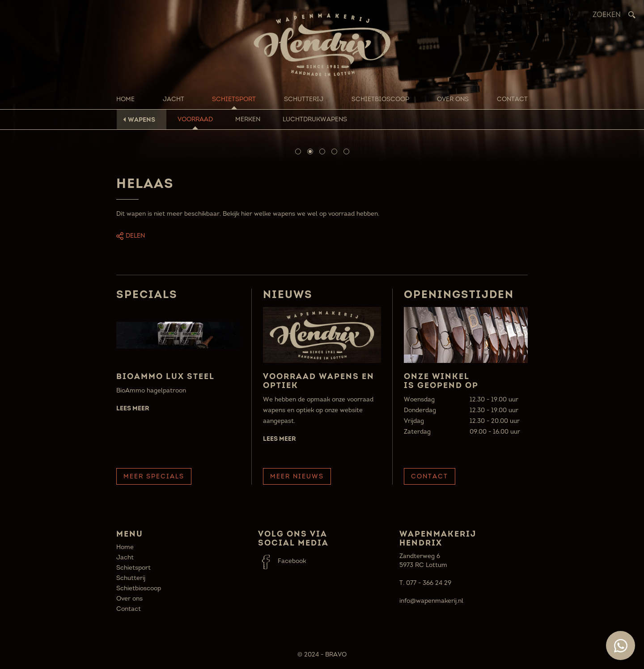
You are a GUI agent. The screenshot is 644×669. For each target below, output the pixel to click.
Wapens (142, 119)
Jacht (174, 99)
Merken (248, 119)
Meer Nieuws (297, 476)
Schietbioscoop (380, 99)
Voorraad (195, 119)
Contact (512, 99)
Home (125, 99)
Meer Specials (154, 476)
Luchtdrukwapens (315, 119)
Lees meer (133, 408)
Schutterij (304, 99)
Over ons (453, 99)
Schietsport (234, 99)
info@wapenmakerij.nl (431, 601)
